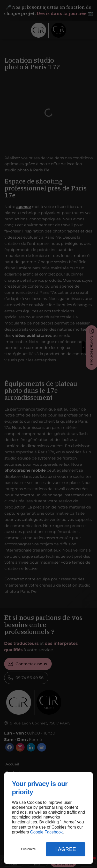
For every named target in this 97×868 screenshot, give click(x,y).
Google (37, 832)
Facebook (54, 832)
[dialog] (48, 818)
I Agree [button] (66, 849)
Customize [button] (28, 849)
